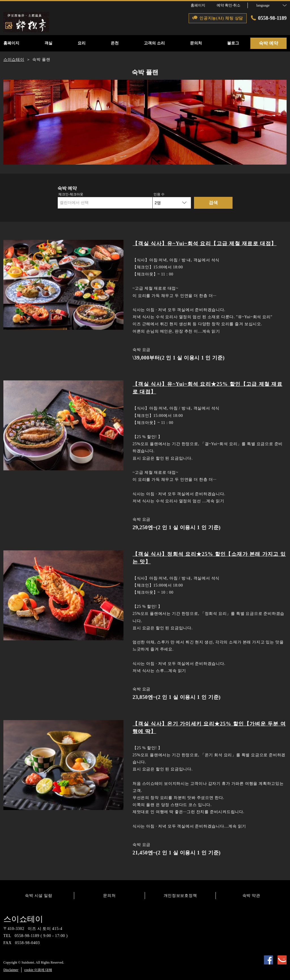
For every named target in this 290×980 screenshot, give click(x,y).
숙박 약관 (251, 896)
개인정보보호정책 (180, 896)
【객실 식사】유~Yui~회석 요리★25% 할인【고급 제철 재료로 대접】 (207, 388)
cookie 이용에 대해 (38, 970)
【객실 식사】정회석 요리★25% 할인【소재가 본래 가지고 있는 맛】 (209, 558)
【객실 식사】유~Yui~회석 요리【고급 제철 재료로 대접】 (204, 244)
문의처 (109, 896)
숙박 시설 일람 (39, 896)
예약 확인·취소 (229, 5)
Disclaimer (11, 970)
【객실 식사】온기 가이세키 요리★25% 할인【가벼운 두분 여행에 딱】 (209, 728)
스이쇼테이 (23, 919)
